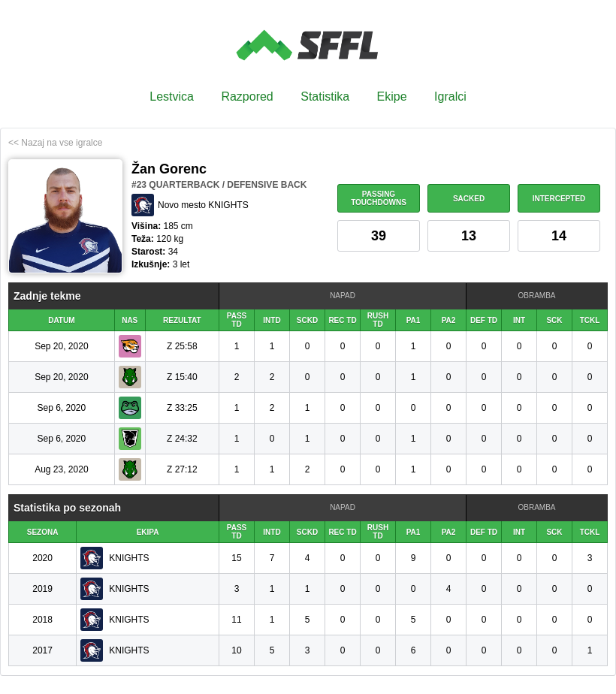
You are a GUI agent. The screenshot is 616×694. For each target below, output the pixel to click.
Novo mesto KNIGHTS (203, 205)
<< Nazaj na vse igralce (55, 143)
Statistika (325, 97)
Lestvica (172, 97)
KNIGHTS (129, 558)
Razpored (247, 97)
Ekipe (392, 97)
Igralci (450, 97)
